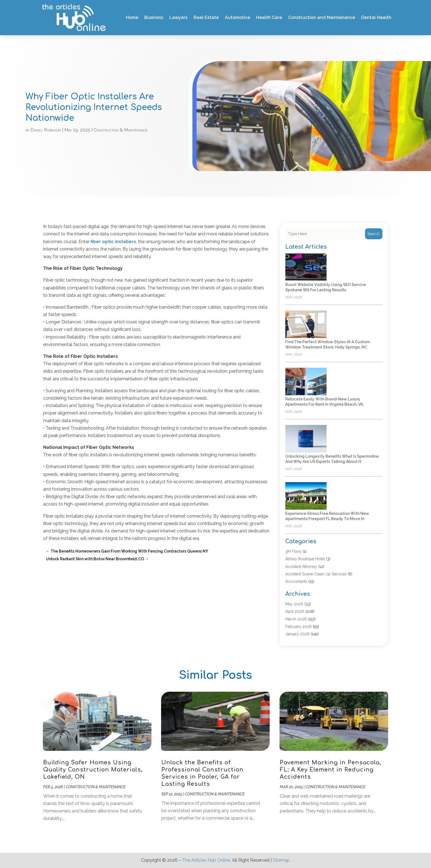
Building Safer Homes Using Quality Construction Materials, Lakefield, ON (93, 770)
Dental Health (376, 17)
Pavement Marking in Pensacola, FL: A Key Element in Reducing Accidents (331, 770)
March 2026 (296, 619)
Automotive (237, 17)
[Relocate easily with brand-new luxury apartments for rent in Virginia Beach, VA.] (306, 382)
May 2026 (294, 604)
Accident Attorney (301, 567)
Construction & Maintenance (121, 130)
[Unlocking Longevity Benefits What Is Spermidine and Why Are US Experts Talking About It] (306, 439)
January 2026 (297, 634)
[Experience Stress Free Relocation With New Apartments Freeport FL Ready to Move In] (306, 496)
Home (132, 17)
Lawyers (178, 17)
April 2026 (295, 611)
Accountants (296, 581)
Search (374, 234)
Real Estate (206, 17)
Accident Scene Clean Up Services (316, 574)
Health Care (269, 17)
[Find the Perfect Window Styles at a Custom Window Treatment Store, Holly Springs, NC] (306, 325)
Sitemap (281, 860)
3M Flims (293, 551)
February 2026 (299, 627)
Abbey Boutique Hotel (305, 559)
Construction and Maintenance (322, 17)
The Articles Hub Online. (207, 860)
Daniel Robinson (46, 130)
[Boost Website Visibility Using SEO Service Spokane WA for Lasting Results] (306, 267)
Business (154, 17)
